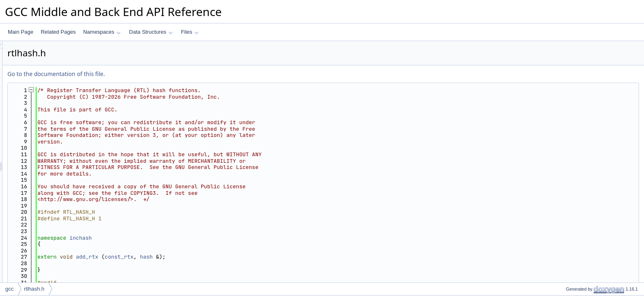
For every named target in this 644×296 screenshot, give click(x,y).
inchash (183, 238)
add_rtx (190, 257)
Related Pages (58, 32)
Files (190, 32)
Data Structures (151, 32)
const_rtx (222, 257)
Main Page (21, 32)
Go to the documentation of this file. (159, 74)
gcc (9, 289)
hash (249, 257)
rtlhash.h (34, 289)
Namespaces (102, 32)
